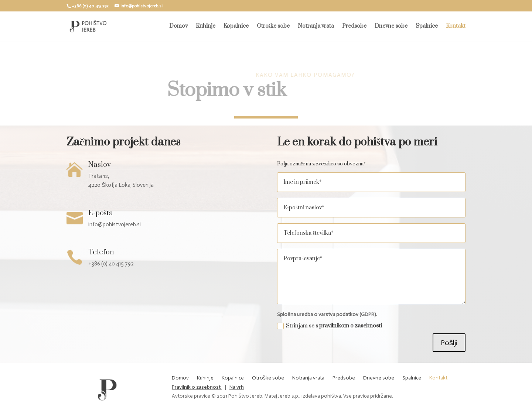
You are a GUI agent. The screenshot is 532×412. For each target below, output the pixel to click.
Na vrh (237, 387)
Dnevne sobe (391, 27)
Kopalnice (236, 27)
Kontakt (456, 27)
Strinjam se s (330, 326)
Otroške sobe (273, 27)
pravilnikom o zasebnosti (351, 326)
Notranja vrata (316, 27)
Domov (178, 27)
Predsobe (354, 27)
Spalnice (427, 27)
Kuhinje (206, 27)
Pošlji (449, 343)
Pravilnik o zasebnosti (197, 387)
